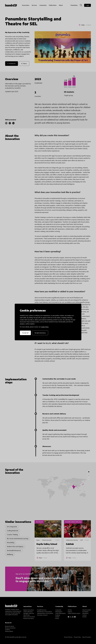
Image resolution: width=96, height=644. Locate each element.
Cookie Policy (45, 327)
